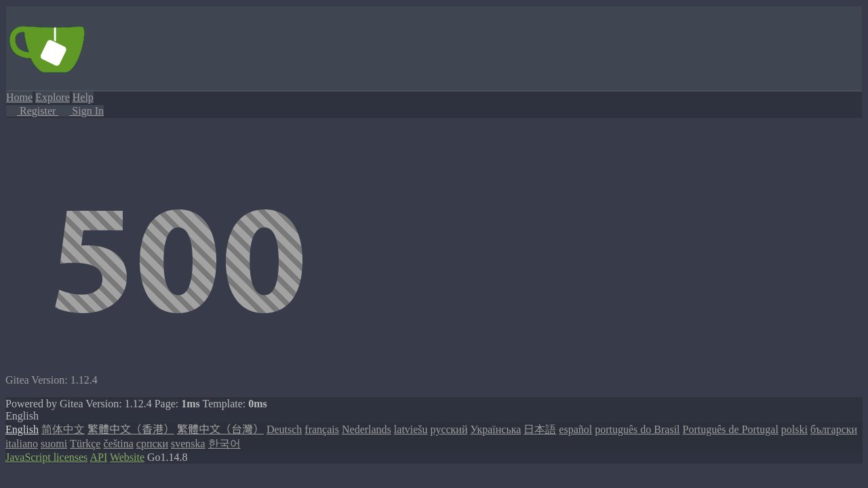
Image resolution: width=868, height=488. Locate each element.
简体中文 (63, 429)
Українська (495, 429)
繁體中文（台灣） (220, 429)
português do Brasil (637, 429)
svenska (188, 444)
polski (794, 429)
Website (127, 457)
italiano (22, 444)
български (834, 429)
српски (152, 444)
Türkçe (85, 444)
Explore (53, 97)
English (22, 429)
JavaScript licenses (46, 457)
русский (449, 429)
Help (83, 97)
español (575, 429)
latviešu (411, 429)
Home (19, 97)
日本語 (540, 429)
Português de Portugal (731, 429)
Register (32, 111)
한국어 (224, 444)
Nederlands (367, 429)
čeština (118, 444)
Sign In (81, 111)
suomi (54, 444)
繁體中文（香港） (131, 429)
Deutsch (284, 429)
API (98, 457)
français (322, 429)
